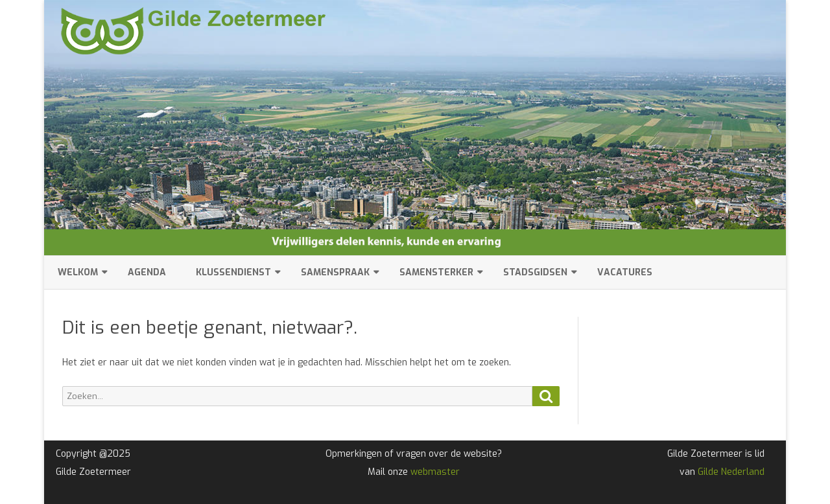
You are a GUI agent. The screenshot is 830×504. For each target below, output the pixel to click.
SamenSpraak (335, 272)
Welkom (78, 272)
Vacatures (625, 272)
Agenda (147, 272)
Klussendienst (233, 272)
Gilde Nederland (731, 472)
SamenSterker (436, 272)
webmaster (435, 472)
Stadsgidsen (535, 272)
